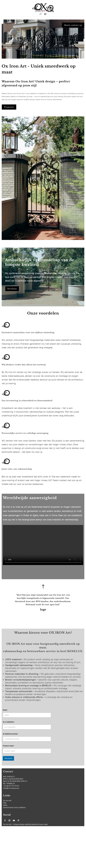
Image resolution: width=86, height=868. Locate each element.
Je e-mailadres (9, 722)
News (5, 805)
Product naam (9, 746)
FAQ (5, 803)
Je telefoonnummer (11, 734)
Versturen (8, 758)
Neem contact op (73, 25)
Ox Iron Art (7, 800)
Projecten (9, 107)
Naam (6, 710)
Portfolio (12, 289)
